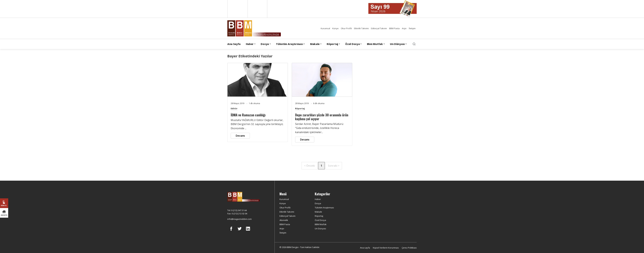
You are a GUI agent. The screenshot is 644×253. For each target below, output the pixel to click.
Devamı (240, 136)
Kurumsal (325, 28)
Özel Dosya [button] (352, 44)
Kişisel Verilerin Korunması (386, 248)
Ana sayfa (365, 248)
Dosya (318, 203)
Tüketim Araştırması (324, 208)
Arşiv (404, 28)
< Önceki (310, 166)
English (237, 9)
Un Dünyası (320, 229)
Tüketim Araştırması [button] (289, 44)
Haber (318, 199)
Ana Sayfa (234, 44)
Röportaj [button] (332, 44)
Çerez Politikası (409, 248)
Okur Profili (346, 28)
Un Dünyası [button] (397, 44)
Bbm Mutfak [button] (375, 44)
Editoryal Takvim (379, 28)
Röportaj (300, 108)
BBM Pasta (394, 28)
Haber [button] (250, 44)
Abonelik (284, 220)
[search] (414, 44)
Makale (318, 212)
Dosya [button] (265, 44)
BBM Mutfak (321, 224)
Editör (234, 108)
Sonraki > (334, 166)
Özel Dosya (320, 220)
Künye (335, 28)
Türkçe (257, 9)
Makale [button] (315, 44)
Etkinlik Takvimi (361, 28)
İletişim (412, 28)
